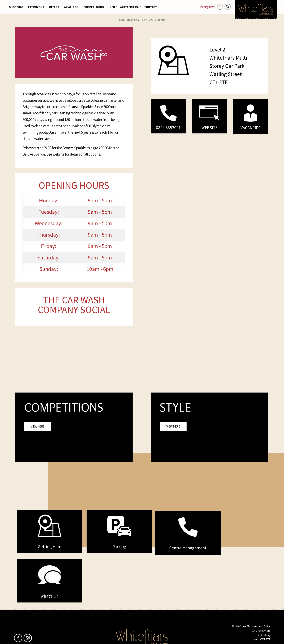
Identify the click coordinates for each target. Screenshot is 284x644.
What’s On (71, 7)
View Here (38, 426)
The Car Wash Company (152, 20)
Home (122, 20)
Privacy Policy (149, 615)
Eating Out (36, 7)
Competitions (94, 7)
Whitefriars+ (130, 7)
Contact (151, 7)
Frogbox (149, 638)
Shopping (16, 7)
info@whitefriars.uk (258, 608)
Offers (54, 7)
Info (112, 7)
